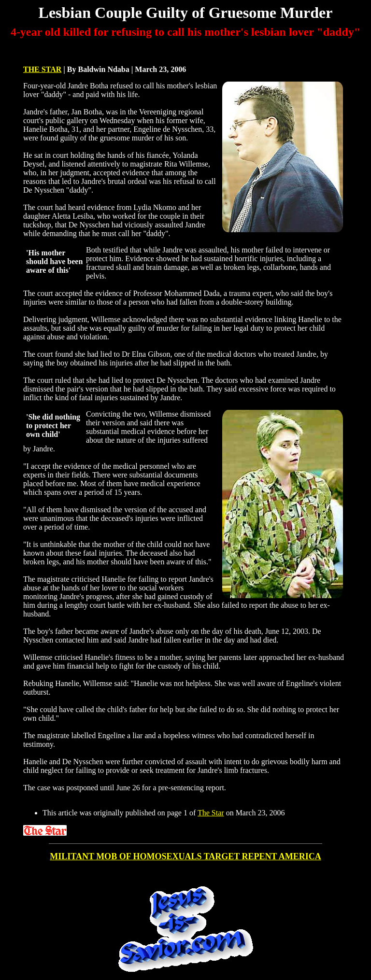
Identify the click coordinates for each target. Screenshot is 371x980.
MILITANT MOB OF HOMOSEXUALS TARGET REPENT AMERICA (185, 856)
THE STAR (42, 69)
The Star (211, 813)
